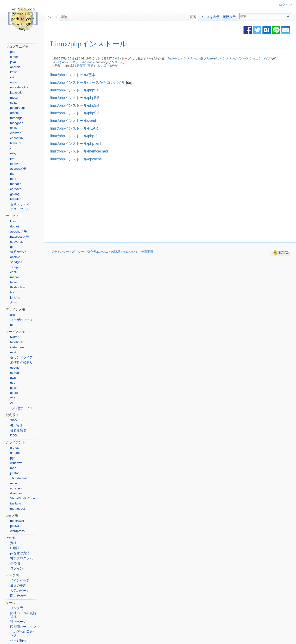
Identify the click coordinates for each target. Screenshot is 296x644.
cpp (13, 148)
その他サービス (22, 408)
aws (13, 378)
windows (16, 463)
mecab (15, 277)
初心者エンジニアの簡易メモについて (113, 252)
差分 (93, 66)
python (15, 163)
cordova (16, 189)
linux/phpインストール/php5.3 (77, 113)
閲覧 (193, 16)
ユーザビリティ (22, 320)
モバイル (17, 425)
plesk (14, 388)
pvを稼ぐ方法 (20, 553)
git (12, 247)
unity (14, 82)
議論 (64, 16)
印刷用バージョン (23, 627)
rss (12, 174)
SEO (14, 420)
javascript (17, 92)
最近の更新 (18, 586)
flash (14, 128)
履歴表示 (229, 16)
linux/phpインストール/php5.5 (77, 98)
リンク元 (17, 608)
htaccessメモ (20, 237)
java (13, 62)
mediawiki (17, 521)
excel (14, 483)
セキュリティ (20, 204)
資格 (13, 543)
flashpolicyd (18, 287)
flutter (14, 57)
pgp (13, 458)
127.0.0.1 (115, 58)
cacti (13, 272)
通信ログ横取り (22, 362)
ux (12, 325)
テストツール (20, 209)
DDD (14, 435)
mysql (14, 98)
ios (12, 77)
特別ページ (18, 622)
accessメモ (18, 169)
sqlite (14, 103)
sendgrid (16, 262)
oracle (14, 113)
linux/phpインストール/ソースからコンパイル (241, 58)
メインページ (20, 580)
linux (13, 221)
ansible (15, 257)
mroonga (16, 118)
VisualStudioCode (23, 498)
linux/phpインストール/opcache (78, 159)
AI (12, 403)
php (13, 52)
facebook (17, 342)
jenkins (15, 297)
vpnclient (16, 488)
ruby (13, 153)
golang (15, 194)
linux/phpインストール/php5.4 (77, 105)
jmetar (15, 473)
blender (15, 199)
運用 (13, 303)
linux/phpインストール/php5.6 (76, 62)
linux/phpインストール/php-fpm (78, 136)
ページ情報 (18, 640)
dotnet (15, 226)
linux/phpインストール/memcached (81, 151)
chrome (15, 453)
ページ (52, 16)
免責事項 (147, 252)
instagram (17, 347)
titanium (16, 143)
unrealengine (19, 87)
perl (13, 158)
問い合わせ (18, 596)
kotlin (14, 72)
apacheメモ (18, 232)
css (12, 315)
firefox (14, 448)
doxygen (16, 493)
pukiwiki (16, 526)
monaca (16, 184)
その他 (15, 563)
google (15, 368)
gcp (13, 383)
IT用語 (15, 548)
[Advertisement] (132, 202)
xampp (15, 267)
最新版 (83, 66)
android (15, 67)
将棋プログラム (22, 558)
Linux (61, 44)
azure (14, 393)
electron (16, 133)
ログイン (285, 5)
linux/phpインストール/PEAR (76, 128)
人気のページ (20, 591)
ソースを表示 (210, 16)
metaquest (17, 509)
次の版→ (105, 66)
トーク (128, 58)
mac (13, 468)
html (13, 179)
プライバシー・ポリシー (68, 252)
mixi (13, 352)
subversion (18, 242)
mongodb (17, 123)
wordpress (17, 531)
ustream (16, 373)
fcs (12, 292)
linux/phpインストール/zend (75, 121)
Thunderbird (19, 478)
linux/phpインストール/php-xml (78, 144)
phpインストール (101, 44)
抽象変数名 (18, 431)
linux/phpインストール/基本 (189, 58)
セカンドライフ (22, 357)
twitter (14, 337)
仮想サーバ (18, 252)
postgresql (17, 108)
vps (13, 398)
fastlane (16, 503)
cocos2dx (17, 138)
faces (14, 282)
